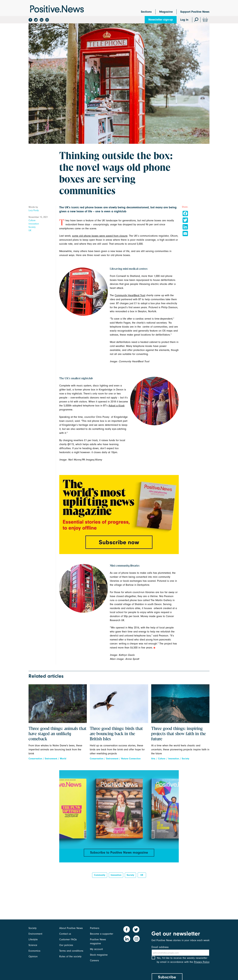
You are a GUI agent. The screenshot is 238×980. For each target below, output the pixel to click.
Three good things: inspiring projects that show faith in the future (178, 734)
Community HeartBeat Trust (130, 295)
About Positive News (71, 928)
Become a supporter (102, 934)
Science (33, 945)
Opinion (33, 956)
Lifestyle (33, 939)
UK (30, 230)
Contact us (65, 934)
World (63, 759)
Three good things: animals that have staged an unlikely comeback (57, 734)
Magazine (166, 12)
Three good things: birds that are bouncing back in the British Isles (116, 734)
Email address (160, 947)
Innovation (34, 224)
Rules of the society (70, 956)
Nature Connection (131, 759)
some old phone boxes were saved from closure (100, 236)
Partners (95, 928)
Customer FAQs (68, 939)
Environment (51, 759)
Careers (94, 960)
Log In (184, 20)
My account (96, 949)
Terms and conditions (71, 951)
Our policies (66, 945)
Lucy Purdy (34, 210)
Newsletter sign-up (161, 20)
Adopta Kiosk (116, 406)
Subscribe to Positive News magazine (119, 853)
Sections (146, 12)
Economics (34, 951)
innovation (116, 876)
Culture (32, 220)
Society (32, 227)
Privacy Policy (202, 965)
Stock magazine (99, 955)
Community (100, 876)
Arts (153, 759)
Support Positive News (195, 12)
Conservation (35, 759)
